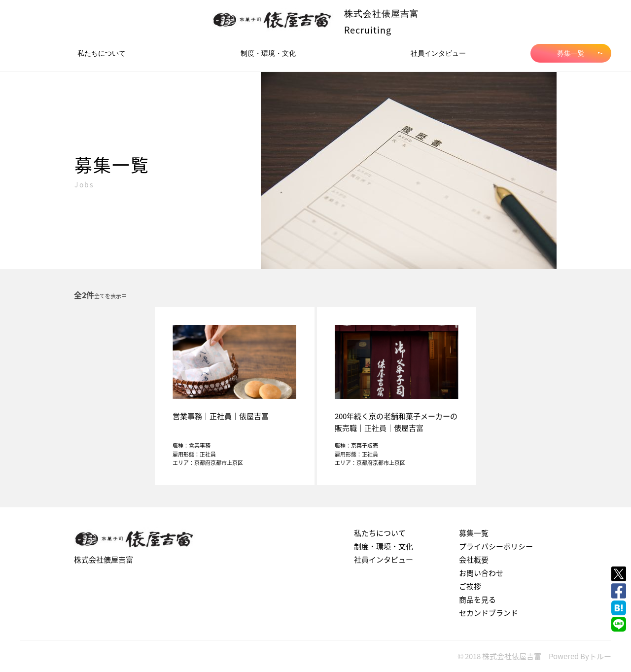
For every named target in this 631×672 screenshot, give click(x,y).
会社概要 (474, 560)
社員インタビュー (438, 53)
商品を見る (477, 600)
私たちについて (102, 53)
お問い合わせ (481, 573)
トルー (600, 656)
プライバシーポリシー (496, 546)
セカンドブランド (489, 613)
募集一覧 (580, 53)
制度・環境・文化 (268, 53)
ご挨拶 (470, 586)
